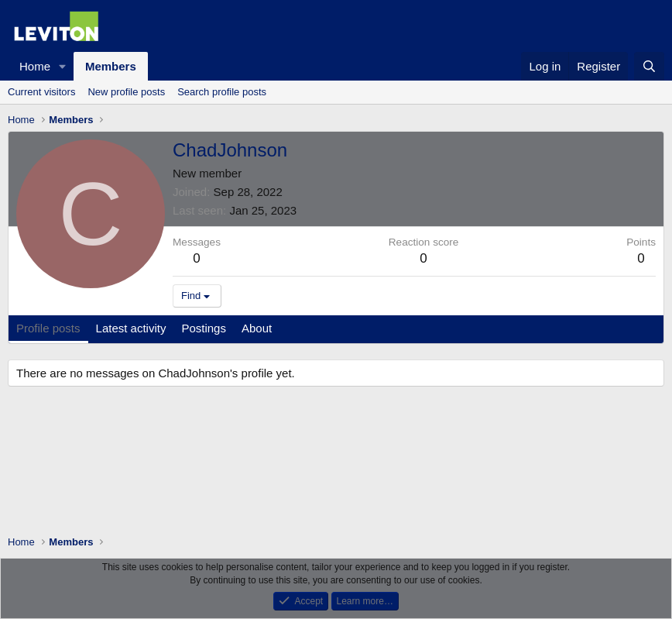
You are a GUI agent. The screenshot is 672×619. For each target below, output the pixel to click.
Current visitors (41, 92)
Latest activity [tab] (131, 328)
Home (35, 66)
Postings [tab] (204, 328)
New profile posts (126, 92)
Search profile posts (222, 92)
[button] (63, 66)
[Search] (649, 66)
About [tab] (257, 328)
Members (111, 66)
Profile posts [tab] (48, 328)
